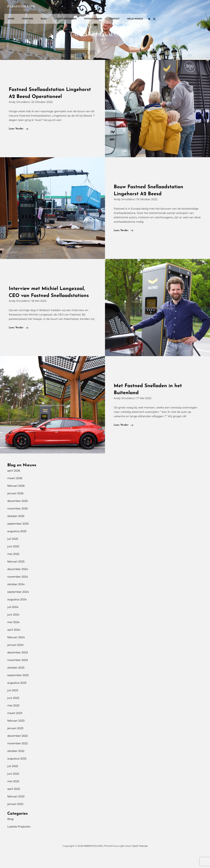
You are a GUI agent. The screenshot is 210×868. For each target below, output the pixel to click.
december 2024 (18, 583)
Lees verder (19, 136)
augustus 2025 (17, 545)
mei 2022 (13, 795)
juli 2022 (13, 780)
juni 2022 (13, 788)
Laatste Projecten (117, 8)
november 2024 (18, 591)
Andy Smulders (19, 109)
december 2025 (17, 515)
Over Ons (81, 8)
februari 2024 (16, 651)
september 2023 (18, 689)
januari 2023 (15, 742)
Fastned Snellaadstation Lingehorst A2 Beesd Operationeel (40, 96)
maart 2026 (15, 492)
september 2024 (18, 606)
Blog (97, 8)
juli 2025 (13, 553)
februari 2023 (16, 735)
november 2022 (17, 757)
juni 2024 (13, 628)
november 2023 (17, 674)
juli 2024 (13, 621)
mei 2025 (13, 568)
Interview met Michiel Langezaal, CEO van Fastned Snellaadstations (51, 302)
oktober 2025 (16, 530)
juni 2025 (13, 560)
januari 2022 (15, 818)
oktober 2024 (16, 598)
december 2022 (17, 750)
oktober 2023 (16, 681)
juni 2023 (13, 712)
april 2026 (14, 484)
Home (66, 8)
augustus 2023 (17, 697)
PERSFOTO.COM (22, 6)
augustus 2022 (17, 772)
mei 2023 (13, 719)
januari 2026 (15, 507)
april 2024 (14, 644)
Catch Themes (140, 860)
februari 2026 (16, 500)
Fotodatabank (144, 8)
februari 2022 (16, 810)
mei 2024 (13, 636)
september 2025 (18, 538)
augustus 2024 (17, 613)
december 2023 (17, 666)
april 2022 (14, 803)
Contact (165, 8)
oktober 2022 (16, 765)
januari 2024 (15, 659)
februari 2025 (16, 575)
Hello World (184, 8)
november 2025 (17, 522)
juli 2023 (13, 704)
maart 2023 (15, 727)
